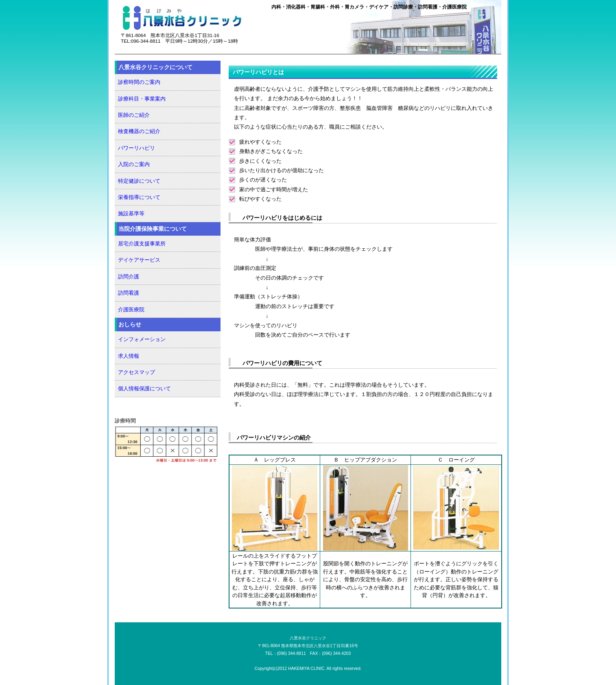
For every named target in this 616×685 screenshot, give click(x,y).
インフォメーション (142, 339)
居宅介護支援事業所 (142, 244)
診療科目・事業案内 (142, 99)
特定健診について (139, 181)
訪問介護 (129, 277)
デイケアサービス (139, 260)
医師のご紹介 (134, 115)
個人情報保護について (144, 388)
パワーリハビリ (137, 148)
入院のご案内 (134, 164)
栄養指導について (139, 197)
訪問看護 (129, 293)
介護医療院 (131, 310)
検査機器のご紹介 (139, 131)
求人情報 (129, 356)
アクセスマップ (137, 372)
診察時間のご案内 (139, 82)
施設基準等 (131, 213)
